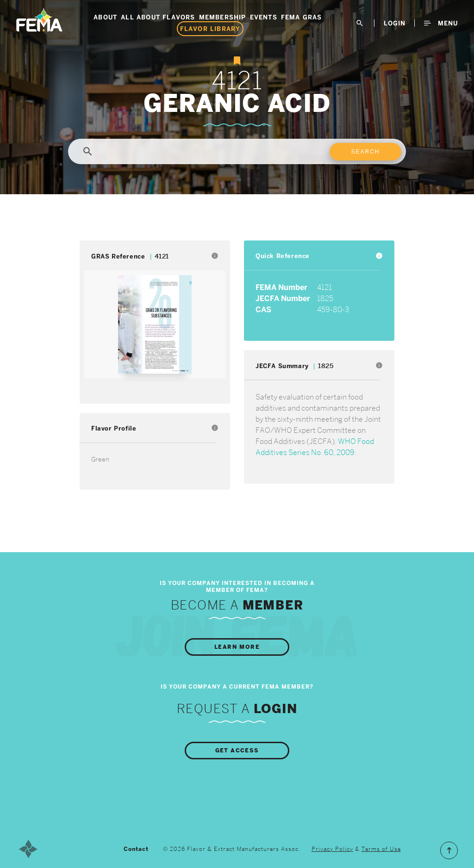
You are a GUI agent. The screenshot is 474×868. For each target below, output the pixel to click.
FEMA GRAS (302, 17)
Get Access (237, 751)
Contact (136, 849)
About (105, 17)
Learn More (237, 647)
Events (264, 17)
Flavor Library (210, 29)
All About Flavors (158, 17)
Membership (223, 17)
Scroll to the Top (449, 850)
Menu (441, 23)
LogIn (395, 23)
